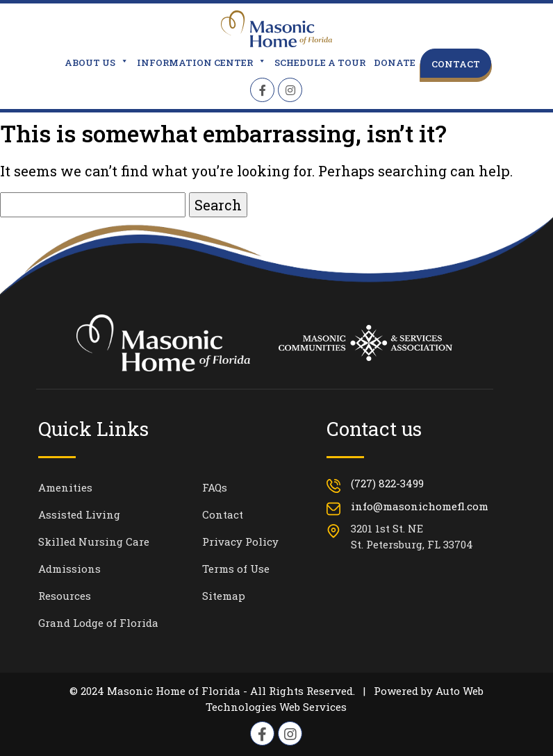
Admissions (69, 569)
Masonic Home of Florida (174, 691)
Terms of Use (236, 569)
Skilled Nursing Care (94, 541)
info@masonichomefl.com (420, 506)
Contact (456, 64)
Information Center (201, 62)
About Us (97, 62)
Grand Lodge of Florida (98, 623)
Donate (395, 62)
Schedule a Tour (320, 62)
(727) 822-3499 (387, 483)
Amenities (65, 487)
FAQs (215, 487)
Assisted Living (79, 514)
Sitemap (224, 596)
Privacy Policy (240, 541)
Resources (65, 596)
